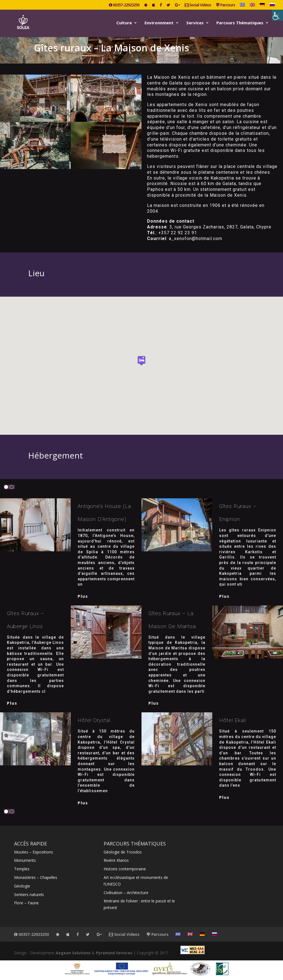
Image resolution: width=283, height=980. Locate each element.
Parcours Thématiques (240, 23)
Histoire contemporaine (125, 869)
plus (83, 596)
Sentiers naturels (29, 895)
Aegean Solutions (73, 953)
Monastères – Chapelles (36, 877)
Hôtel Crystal (94, 720)
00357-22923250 (124, 5)
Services (195, 23)
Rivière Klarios (116, 860)
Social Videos (198, 5)
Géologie (22, 886)
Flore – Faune (26, 903)
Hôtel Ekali (233, 720)
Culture (124, 23)
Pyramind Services (114, 953)
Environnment (159, 23)
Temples (22, 869)
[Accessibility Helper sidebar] (277, 15)
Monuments (25, 860)
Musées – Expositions (34, 852)
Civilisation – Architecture (126, 893)
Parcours (225, 5)
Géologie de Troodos (123, 852)
